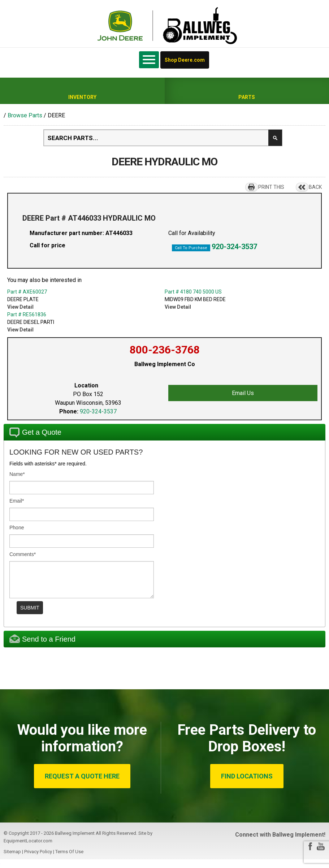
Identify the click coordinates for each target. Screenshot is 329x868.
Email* (17, 501)
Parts (247, 97)
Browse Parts (25, 115)
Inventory (82, 97)
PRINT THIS (271, 187)
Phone (17, 528)
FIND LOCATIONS (247, 776)
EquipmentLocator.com (28, 841)
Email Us (243, 393)
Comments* (23, 554)
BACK (315, 187)
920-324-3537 (234, 247)
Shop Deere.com (185, 60)
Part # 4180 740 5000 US (193, 292)
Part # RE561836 (27, 314)
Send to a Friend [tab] (42, 639)
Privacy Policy (38, 852)
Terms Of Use (69, 852)
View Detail (20, 307)
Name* (17, 474)
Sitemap (12, 852)
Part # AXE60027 (27, 292)
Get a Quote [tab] (35, 433)
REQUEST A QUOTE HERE (82, 776)
